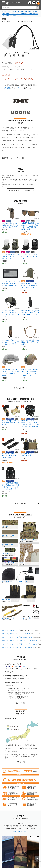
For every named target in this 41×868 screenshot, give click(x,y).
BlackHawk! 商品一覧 (25, 634)
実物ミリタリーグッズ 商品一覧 (29, 644)
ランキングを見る (20, 504)
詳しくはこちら (20, 703)
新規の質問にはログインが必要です (20, 190)
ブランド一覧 (13, 634)
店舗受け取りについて (21, 831)
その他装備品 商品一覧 (26, 637)
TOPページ (5, 630)
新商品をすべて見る (20, 388)
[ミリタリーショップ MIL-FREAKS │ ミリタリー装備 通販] (14, 3)
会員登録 (7, 88)
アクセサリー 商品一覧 (26, 647)
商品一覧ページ (14, 630)
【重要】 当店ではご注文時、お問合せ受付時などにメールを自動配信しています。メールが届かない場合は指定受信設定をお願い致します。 (20, 14)
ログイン (19, 88)
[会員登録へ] (30, 3)
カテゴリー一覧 (14, 637)
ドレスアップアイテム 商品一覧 (29, 641)
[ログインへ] (34, 3)
